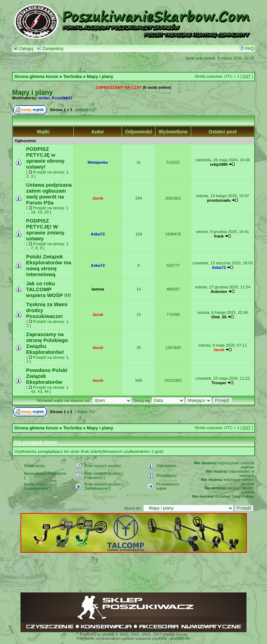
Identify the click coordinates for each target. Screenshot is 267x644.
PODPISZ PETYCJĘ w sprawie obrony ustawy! (45, 158)
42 (33, 391)
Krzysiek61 (62, 98)
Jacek (98, 198)
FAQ (247, 49)
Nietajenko (98, 162)
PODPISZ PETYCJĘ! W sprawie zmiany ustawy (45, 230)
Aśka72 (98, 234)
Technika (73, 77)
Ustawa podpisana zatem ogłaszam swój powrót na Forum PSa (49, 194)
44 (46, 391)
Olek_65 (219, 317)
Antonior (219, 292)
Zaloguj (23, 49)
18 (33, 212)
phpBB (108, 634)
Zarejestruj (50, 49)
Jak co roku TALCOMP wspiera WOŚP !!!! (48, 289)
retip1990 (219, 164)
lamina (98, 289)
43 (40, 391)
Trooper (219, 383)
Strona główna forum (36, 77)
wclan (44, 98)
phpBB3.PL (180, 638)
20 (46, 212)
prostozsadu (219, 200)
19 (40, 212)
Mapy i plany (100, 77)
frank (219, 236)
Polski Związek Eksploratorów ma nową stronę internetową (49, 265)
